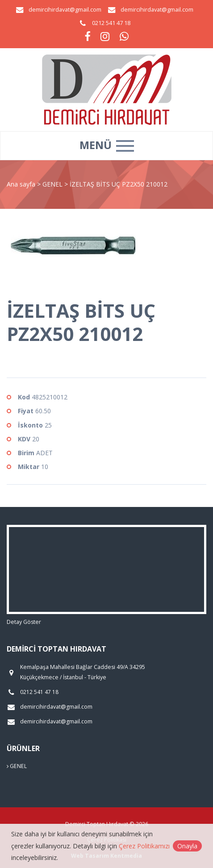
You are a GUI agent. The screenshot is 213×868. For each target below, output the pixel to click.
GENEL (53, 184)
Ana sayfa (21, 184)
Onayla (187, 846)
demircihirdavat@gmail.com (65, 10)
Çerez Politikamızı (144, 846)
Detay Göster (24, 622)
